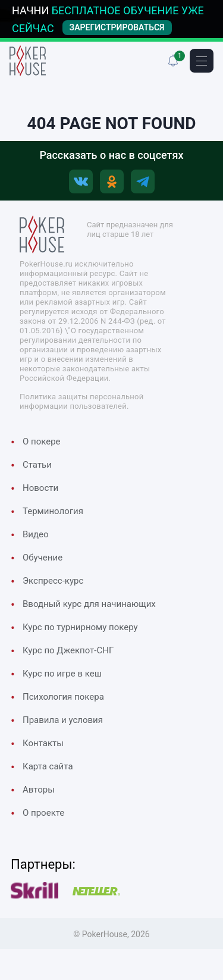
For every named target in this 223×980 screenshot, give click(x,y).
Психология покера (63, 697)
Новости (40, 488)
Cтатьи (37, 465)
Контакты (43, 743)
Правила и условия (63, 720)
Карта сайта (48, 766)
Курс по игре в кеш (62, 674)
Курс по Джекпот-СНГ (68, 650)
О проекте (43, 813)
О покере (42, 442)
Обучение (43, 558)
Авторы (39, 790)
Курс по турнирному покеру (80, 627)
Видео (36, 534)
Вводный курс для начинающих (89, 604)
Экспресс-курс (53, 581)
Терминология (53, 511)
